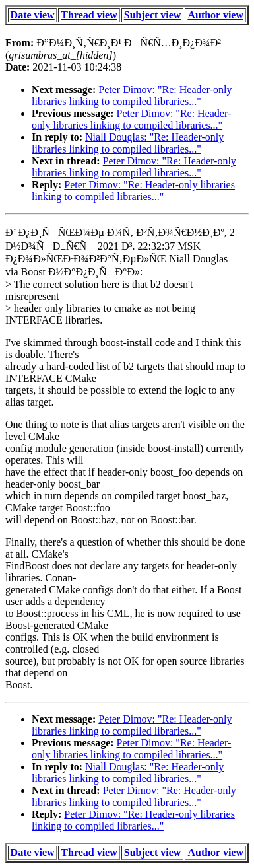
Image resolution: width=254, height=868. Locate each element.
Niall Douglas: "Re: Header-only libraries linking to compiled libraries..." (128, 143)
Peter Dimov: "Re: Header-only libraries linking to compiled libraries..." (132, 95)
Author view (215, 15)
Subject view (153, 15)
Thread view (89, 15)
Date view (33, 15)
